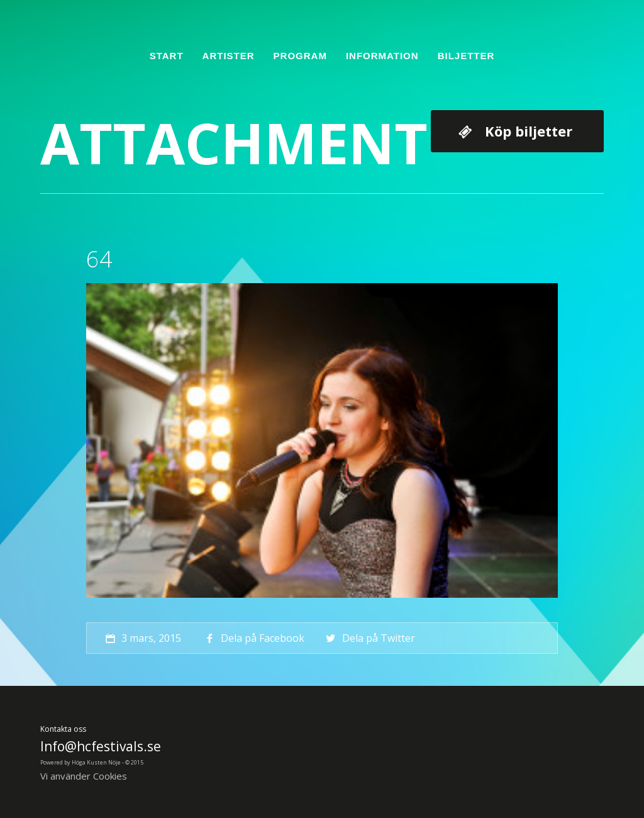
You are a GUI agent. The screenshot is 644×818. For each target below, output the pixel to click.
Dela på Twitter (369, 638)
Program (300, 56)
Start (167, 56)
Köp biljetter (529, 131)
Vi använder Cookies (84, 776)
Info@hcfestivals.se (101, 746)
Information (382, 56)
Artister (229, 56)
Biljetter (466, 56)
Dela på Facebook (253, 638)
